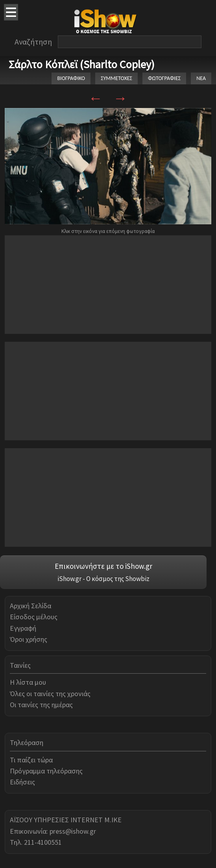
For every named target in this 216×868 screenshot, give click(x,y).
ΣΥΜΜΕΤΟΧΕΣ (116, 78)
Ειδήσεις (22, 782)
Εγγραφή (23, 628)
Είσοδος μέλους (34, 617)
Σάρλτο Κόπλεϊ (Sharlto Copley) (82, 64)
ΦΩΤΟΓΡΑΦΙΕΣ (164, 78)
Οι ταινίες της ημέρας (41, 705)
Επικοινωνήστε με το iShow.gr (103, 566)
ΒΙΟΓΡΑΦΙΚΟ (71, 78)
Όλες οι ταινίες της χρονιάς (50, 694)
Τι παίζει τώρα (31, 760)
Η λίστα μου (28, 682)
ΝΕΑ (201, 78)
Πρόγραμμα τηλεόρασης (46, 771)
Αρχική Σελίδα (30, 606)
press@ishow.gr (73, 831)
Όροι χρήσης (29, 639)
